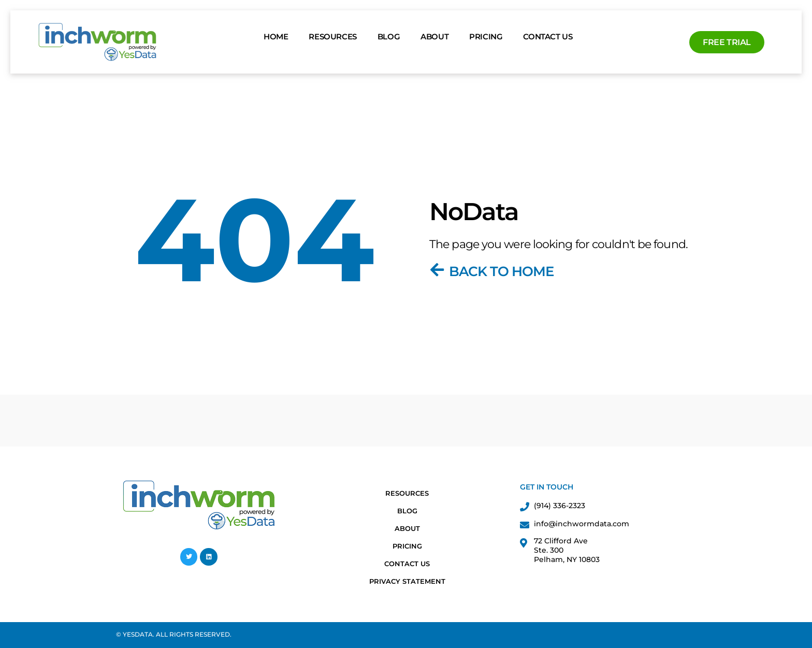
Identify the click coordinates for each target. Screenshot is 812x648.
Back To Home (501, 271)
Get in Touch (547, 487)
